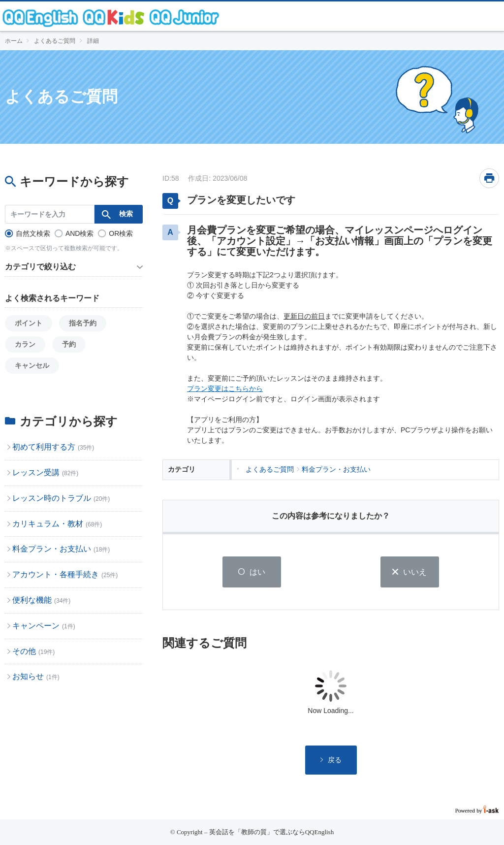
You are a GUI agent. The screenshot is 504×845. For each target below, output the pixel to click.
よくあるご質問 (55, 41)
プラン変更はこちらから (225, 389)
